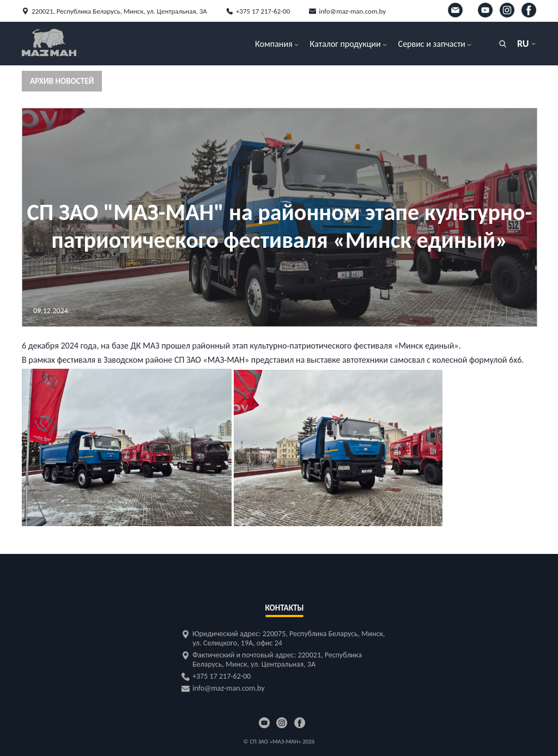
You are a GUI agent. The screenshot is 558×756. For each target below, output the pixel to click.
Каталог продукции (345, 44)
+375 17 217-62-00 (263, 11)
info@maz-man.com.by (352, 11)
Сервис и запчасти (432, 44)
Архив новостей (62, 81)
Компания (274, 44)
